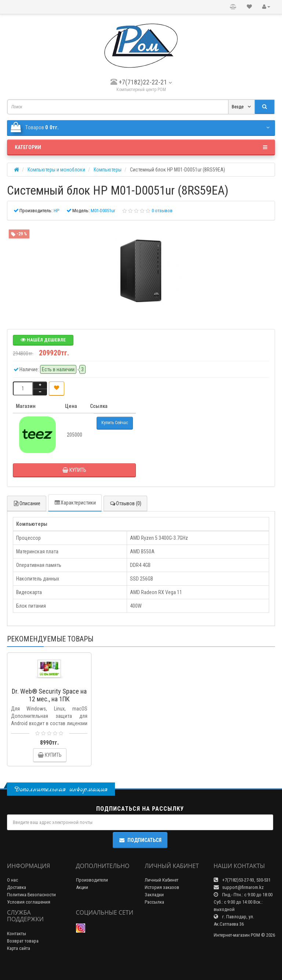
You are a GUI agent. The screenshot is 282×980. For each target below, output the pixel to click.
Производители (92, 880)
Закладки (154, 895)
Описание (27, 503)
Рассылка (154, 902)
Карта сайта (19, 948)
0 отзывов (162, 211)
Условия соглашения (29, 902)
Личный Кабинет (162, 880)
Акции (82, 887)
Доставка (17, 887)
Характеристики (75, 503)
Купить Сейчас (115, 423)
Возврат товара (23, 941)
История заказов (162, 887)
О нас (12, 880)
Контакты (17, 934)
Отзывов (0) (125, 503)
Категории (141, 147)
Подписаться (140, 840)
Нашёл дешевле (43, 340)
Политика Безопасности (31, 895)
